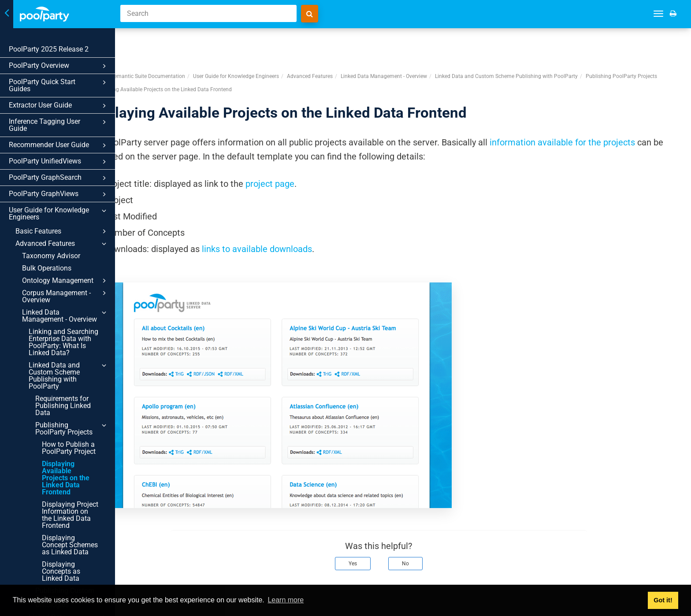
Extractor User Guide (59, 106)
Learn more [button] (286, 600)
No (430, 531)
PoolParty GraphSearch (59, 178)
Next (672, 575)
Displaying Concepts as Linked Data (61, 571)
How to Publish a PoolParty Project (69, 448)
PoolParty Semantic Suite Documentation (184, 44)
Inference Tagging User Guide (59, 125)
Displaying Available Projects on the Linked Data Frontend (66, 478)
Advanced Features (62, 244)
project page (319, 151)
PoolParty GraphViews (59, 194)
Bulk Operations (47, 268)
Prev (147, 575)
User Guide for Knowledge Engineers (59, 213)
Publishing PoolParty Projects (72, 428)
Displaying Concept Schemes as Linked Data (70, 545)
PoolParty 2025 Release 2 (49, 49)
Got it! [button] (663, 600)
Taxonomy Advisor (51, 256)
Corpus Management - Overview (65, 296)
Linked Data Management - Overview (65, 315)
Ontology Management (65, 281)
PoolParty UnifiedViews (59, 162)
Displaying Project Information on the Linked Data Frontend (70, 515)
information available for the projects (611, 110)
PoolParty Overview (59, 66)
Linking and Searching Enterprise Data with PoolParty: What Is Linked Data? (63, 342)
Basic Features (62, 231)
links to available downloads (306, 216)
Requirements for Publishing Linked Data (63, 406)
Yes (377, 531)
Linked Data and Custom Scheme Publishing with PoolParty (69, 375)
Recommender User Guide (59, 145)
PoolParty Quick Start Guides (59, 85)
